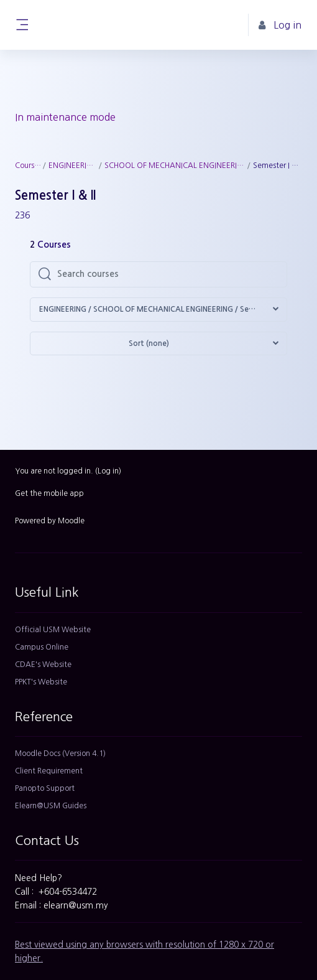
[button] (158, 310)
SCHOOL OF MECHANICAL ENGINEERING (175, 166)
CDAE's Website (43, 665)
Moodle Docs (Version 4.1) (60, 754)
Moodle (71, 521)
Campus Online (42, 647)
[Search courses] (168, 274)
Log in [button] (280, 25)
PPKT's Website (41, 682)
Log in (108, 471)
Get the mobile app (49, 493)
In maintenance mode (65, 117)
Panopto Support (45, 788)
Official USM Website (53, 630)
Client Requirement (49, 771)
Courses (28, 166)
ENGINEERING (73, 166)
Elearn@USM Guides (51, 806)
